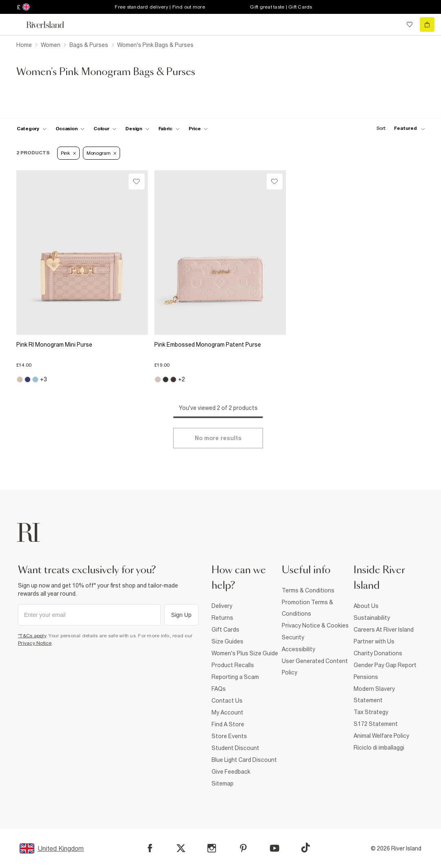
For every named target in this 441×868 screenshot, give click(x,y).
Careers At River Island (384, 630)
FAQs (219, 689)
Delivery (222, 606)
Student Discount (235, 748)
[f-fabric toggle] (169, 129)
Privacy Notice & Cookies (315, 625)
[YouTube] (275, 848)
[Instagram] (212, 848)
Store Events (229, 736)
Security (293, 637)
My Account (227, 712)
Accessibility (298, 649)
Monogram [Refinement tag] (102, 153)
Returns (222, 618)
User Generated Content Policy (315, 667)
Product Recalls (233, 665)
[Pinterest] (243, 848)
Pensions (366, 677)
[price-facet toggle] (198, 129)
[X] (181, 848)
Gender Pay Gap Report (385, 665)
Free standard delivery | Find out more (160, 7)
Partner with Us (374, 641)
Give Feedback (231, 772)
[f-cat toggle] (32, 129)
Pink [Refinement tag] (68, 153)
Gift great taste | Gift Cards (281, 7)
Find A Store (228, 724)
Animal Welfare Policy (381, 736)
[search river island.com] (393, 24)
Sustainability (372, 618)
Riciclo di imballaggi (379, 748)
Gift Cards (225, 630)
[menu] (14, 24)
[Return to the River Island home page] (51, 25)
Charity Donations (378, 653)
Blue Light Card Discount (244, 760)
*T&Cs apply (32, 636)
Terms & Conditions (308, 590)
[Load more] (218, 438)
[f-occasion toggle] (70, 129)
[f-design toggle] (137, 129)
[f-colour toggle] (105, 129)
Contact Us (227, 701)
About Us (366, 606)
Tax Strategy (371, 712)
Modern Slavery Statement (374, 694)
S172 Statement (376, 724)
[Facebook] (150, 848)
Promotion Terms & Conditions (307, 608)
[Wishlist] (137, 181)
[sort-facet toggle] (399, 128)
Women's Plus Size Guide (245, 653)
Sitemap (223, 783)
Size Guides (227, 641)
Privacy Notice (35, 643)
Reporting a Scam (235, 677)
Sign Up (181, 615)
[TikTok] (305, 848)
